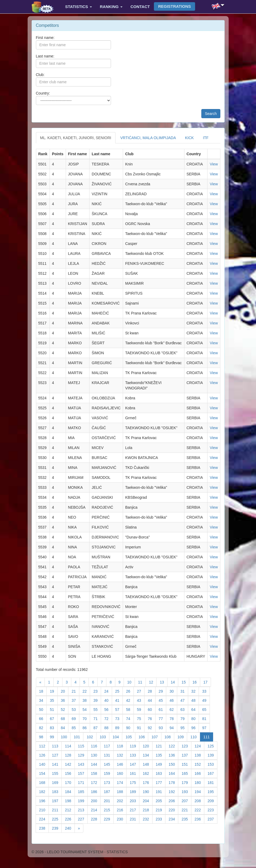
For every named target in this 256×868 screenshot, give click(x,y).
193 (186, 791)
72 (108, 718)
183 (57, 791)
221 (186, 810)
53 (75, 709)
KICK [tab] (189, 138)
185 (83, 791)
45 (163, 700)
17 (207, 682)
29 (163, 691)
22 (86, 691)
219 (161, 810)
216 (122, 810)
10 (131, 682)
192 (173, 791)
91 (141, 727)
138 (199, 755)
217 (135, 810)
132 (122, 755)
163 (161, 773)
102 (91, 737)
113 (57, 746)
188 (122, 791)
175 (135, 782)
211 (57, 810)
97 (206, 727)
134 (147, 755)
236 (199, 819)
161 (135, 773)
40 (108, 700)
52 (65, 709)
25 (119, 691)
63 (184, 709)
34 (43, 700)
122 (173, 746)
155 (57, 773)
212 (70, 810)
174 (122, 782)
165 (186, 773)
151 (186, 764)
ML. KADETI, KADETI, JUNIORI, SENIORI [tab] (76, 138)
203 (135, 800)
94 (173, 727)
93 (163, 727)
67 (54, 718)
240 (70, 828)
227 (83, 819)
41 (119, 700)
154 (44, 773)
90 (130, 727)
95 (184, 727)
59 (141, 709)
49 (206, 700)
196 (44, 800)
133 (135, 755)
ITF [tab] (206, 138)
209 (212, 800)
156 (70, 773)
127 (57, 755)
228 (96, 819)
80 (195, 718)
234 (173, 819)
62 (173, 709)
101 (79, 737)
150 (173, 764)
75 (141, 718)
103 (105, 737)
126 (44, 755)
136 (173, 755)
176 (147, 782)
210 (44, 810)
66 (43, 718)
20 (65, 691)
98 (43, 737)
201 (109, 800)
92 (152, 727)
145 (109, 764)
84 (65, 727)
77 (163, 718)
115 (83, 746)
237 (212, 819)
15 (185, 682)
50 (43, 709)
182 (44, 791)
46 (173, 700)
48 (195, 700)
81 (206, 718)
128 (70, 755)
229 (109, 819)
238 (44, 828)
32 (195, 691)
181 (212, 782)
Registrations (175, 6)
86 (86, 727)
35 (54, 700)
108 (169, 737)
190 (147, 791)
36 (65, 700)
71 (97, 718)
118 (122, 746)
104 (117, 737)
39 (97, 700)
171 (83, 782)
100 (66, 737)
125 (212, 746)
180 (199, 782)
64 (195, 709)
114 (70, 746)
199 (83, 800)
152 (199, 764)
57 (119, 709)
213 (83, 810)
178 (173, 782)
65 (206, 709)
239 (57, 828)
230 (122, 819)
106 (143, 737)
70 (86, 718)
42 (130, 700)
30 (173, 691)
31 (184, 691)
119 (135, 746)
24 (108, 691)
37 (75, 700)
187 (109, 791)
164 (173, 773)
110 (195, 737)
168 (44, 782)
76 (152, 718)
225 (57, 819)
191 (161, 791)
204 (147, 800)
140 (44, 764)
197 (57, 800)
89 (119, 727)
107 (156, 737)
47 (184, 700)
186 (96, 791)
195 (212, 791)
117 (109, 746)
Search (211, 114)
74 (130, 718)
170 (70, 782)
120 (147, 746)
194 (199, 791)
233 (161, 819)
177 (161, 782)
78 (173, 718)
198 (70, 800)
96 (195, 727)
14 (175, 682)
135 (161, 755)
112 (44, 746)
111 (208, 737)
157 (83, 773)
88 (108, 727)
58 (130, 709)
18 (43, 691)
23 (97, 691)
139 (212, 755)
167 (212, 773)
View (214, 164)
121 (161, 746)
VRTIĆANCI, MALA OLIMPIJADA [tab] (148, 138)
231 (135, 819)
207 (186, 800)
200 (96, 800)
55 (97, 709)
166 (199, 773)
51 (54, 709)
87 (97, 727)
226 (70, 819)
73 (119, 718)
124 (199, 746)
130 (96, 755)
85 (75, 727)
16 (196, 682)
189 (135, 791)
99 (54, 737)
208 (199, 800)
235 (186, 819)
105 (130, 737)
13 (164, 682)
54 (86, 709)
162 (147, 773)
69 (75, 718)
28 (152, 691)
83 (54, 727)
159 (109, 773)
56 (108, 709)
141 (57, 764)
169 (57, 782)
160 (122, 773)
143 (83, 764)
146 (122, 764)
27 (141, 691)
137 (186, 755)
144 (96, 764)
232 (147, 819)
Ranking (111, 7)
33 (206, 691)
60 (152, 709)
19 (54, 691)
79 (184, 718)
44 (152, 700)
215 (109, 810)
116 (96, 746)
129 (83, 755)
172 (96, 782)
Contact (140, 7)
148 (147, 764)
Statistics (78, 7)
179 (186, 782)
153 (212, 764)
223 (212, 810)
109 (182, 737)
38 (86, 700)
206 (173, 800)
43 (141, 700)
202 (122, 800)
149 (161, 764)
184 (70, 791)
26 (130, 691)
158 (96, 773)
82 (43, 727)
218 (147, 810)
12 (153, 682)
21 (75, 691)
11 (142, 682)
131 (109, 755)
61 (163, 709)
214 (96, 810)
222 (199, 810)
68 (65, 718)
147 (135, 764)
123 (186, 746)
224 (44, 819)
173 (109, 782)
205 (161, 800)
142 (70, 764)
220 (173, 810)
